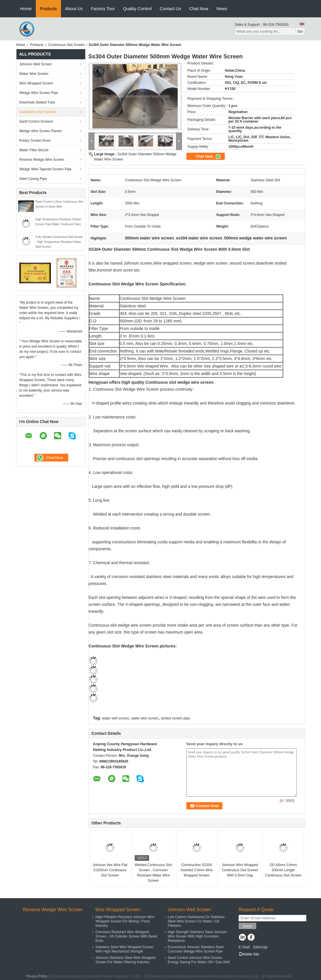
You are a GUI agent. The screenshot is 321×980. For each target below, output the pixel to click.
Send (247, 926)
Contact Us (170, 9)
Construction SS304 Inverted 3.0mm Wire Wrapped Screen (197, 870)
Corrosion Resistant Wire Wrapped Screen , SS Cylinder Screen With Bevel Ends (126, 936)
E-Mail (244, 947)
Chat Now (199, 9)
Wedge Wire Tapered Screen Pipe (46, 169)
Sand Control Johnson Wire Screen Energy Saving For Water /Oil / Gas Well (199, 960)
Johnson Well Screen (36, 64)
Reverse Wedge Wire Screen (42, 160)
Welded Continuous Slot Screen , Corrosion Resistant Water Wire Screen (153, 873)
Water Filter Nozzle (34, 150)
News (222, 9)
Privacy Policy (37, 976)
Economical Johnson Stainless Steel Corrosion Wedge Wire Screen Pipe (196, 949)
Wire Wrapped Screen (36, 83)
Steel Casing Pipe (33, 179)
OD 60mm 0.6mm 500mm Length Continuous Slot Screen (283, 870)
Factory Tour (103, 9)
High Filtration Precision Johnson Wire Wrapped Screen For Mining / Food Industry (125, 921)
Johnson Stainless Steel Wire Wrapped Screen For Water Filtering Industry (126, 960)
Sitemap (260, 947)
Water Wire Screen (34, 74)
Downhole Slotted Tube (37, 102)
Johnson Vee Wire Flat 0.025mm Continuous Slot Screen (110, 870)
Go (300, 31)
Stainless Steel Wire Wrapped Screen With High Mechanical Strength (125, 949)
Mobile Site (249, 954)
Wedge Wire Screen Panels (41, 131)
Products (48, 9)
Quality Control (137, 9)
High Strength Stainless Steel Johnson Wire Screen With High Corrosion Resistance (197, 936)
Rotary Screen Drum (35, 141)
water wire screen (145, 718)
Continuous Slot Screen (66, 45)
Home (26, 9)
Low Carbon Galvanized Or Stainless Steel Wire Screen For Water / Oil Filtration (196, 921)
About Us (74, 9)
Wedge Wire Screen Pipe (39, 93)
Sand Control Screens (36, 121)
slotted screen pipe (176, 718)
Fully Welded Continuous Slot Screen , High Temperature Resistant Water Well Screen (59, 242)
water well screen (115, 718)
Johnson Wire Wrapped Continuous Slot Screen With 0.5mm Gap (240, 870)
